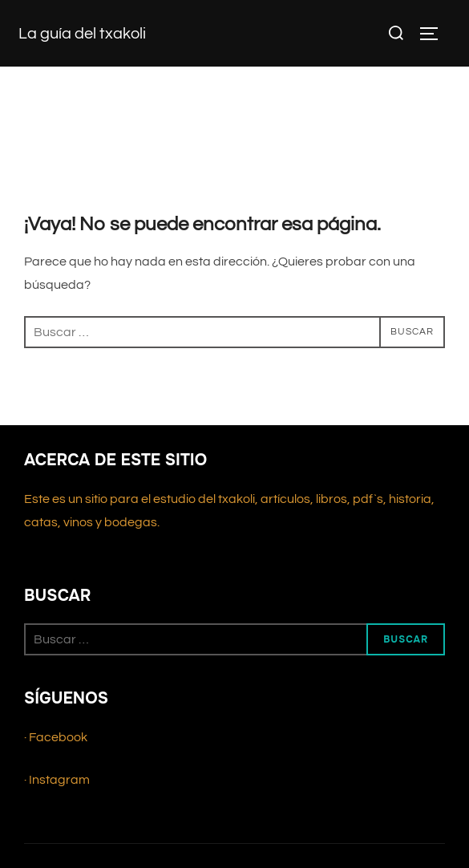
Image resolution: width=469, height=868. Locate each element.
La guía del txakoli (82, 34)
